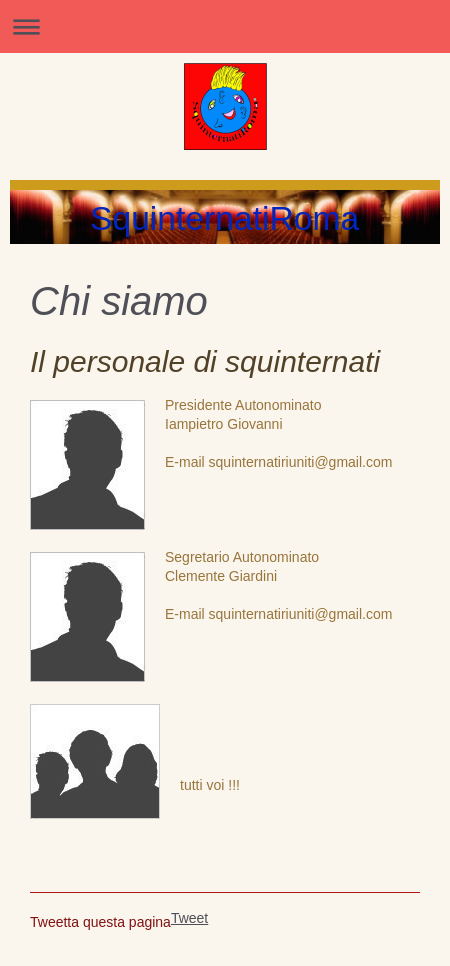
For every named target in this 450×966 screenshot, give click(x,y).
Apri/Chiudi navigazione (225, 26)
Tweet (189, 918)
